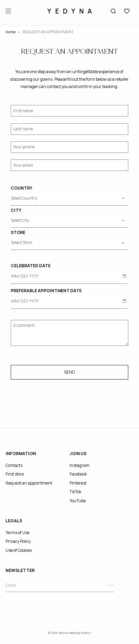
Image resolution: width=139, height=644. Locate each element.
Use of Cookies (19, 550)
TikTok (75, 492)
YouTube (78, 501)
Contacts (14, 465)
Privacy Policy (18, 541)
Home (11, 32)
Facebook (78, 474)
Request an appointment (29, 483)
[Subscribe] (109, 585)
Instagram (80, 465)
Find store (15, 474)
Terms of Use (17, 533)
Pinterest (78, 483)
